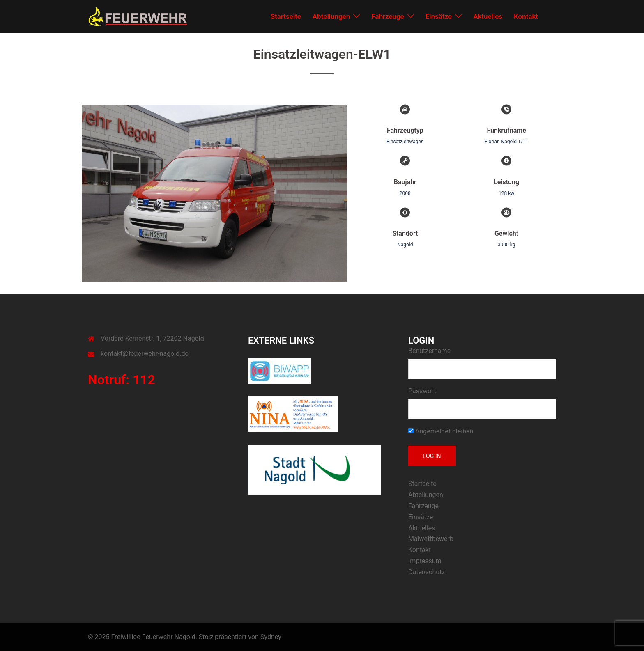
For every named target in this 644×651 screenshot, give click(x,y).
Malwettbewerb (431, 539)
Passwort (422, 391)
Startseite (286, 16)
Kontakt (526, 16)
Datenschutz (427, 572)
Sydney (271, 637)
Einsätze (439, 16)
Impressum (425, 561)
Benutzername (429, 351)
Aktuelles (488, 16)
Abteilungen (331, 16)
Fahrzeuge (388, 16)
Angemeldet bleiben (441, 431)
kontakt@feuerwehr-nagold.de (145, 354)
